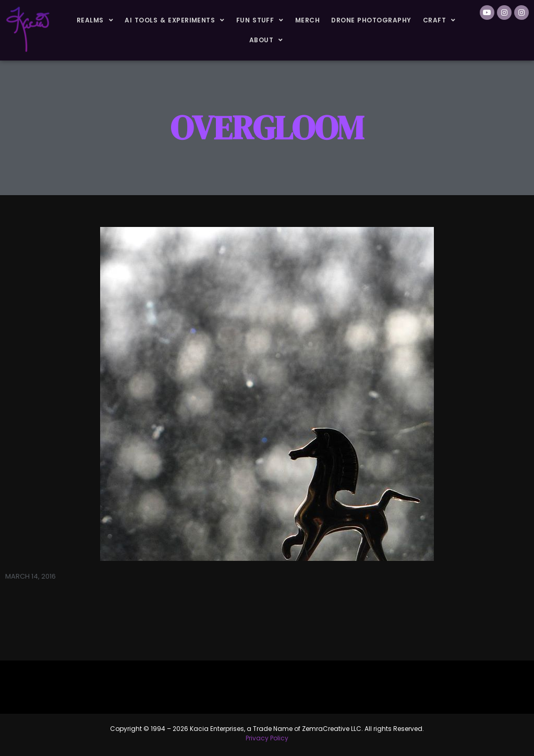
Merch (307, 20)
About (266, 40)
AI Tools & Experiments (175, 20)
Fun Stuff (260, 20)
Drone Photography (371, 20)
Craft (439, 20)
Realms (95, 20)
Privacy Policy (267, 738)
